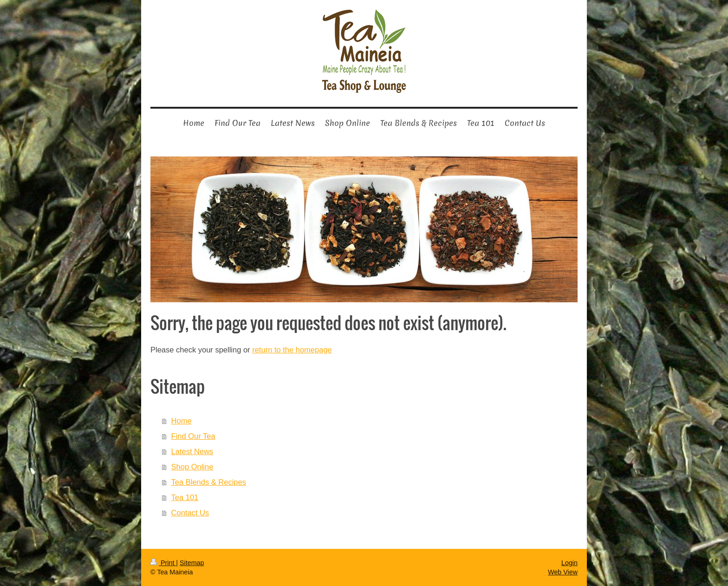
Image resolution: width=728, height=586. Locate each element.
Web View (563, 572)
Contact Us (190, 513)
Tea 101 (185, 497)
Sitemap (192, 563)
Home (182, 421)
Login (569, 563)
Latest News (192, 451)
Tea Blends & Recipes (209, 482)
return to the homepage (292, 350)
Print (163, 563)
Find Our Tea (193, 436)
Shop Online (192, 467)
